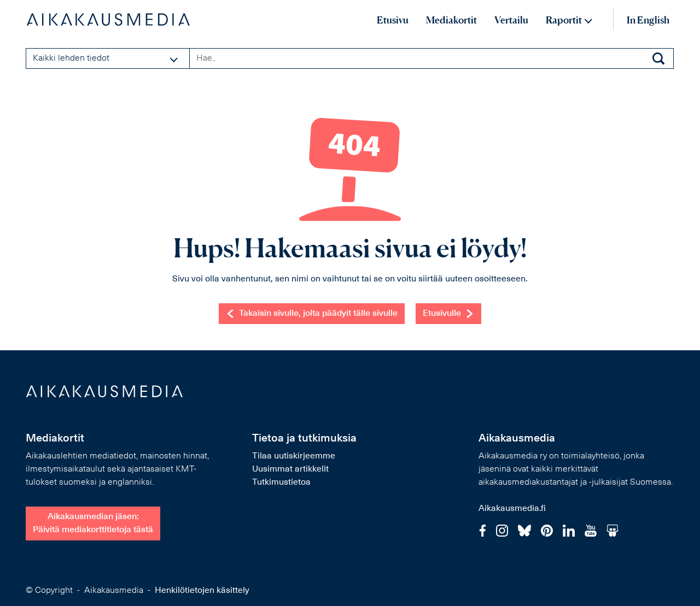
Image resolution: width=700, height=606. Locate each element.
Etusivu (393, 20)
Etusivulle (448, 314)
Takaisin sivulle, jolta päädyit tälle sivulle (312, 314)
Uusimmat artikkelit (290, 469)
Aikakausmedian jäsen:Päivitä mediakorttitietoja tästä (93, 523)
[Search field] (431, 58)
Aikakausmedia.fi (512, 509)
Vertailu (511, 20)
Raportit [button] (564, 20)
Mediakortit (451, 20)
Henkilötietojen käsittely (202, 591)
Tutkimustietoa (281, 483)
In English (648, 20)
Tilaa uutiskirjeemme (294, 456)
